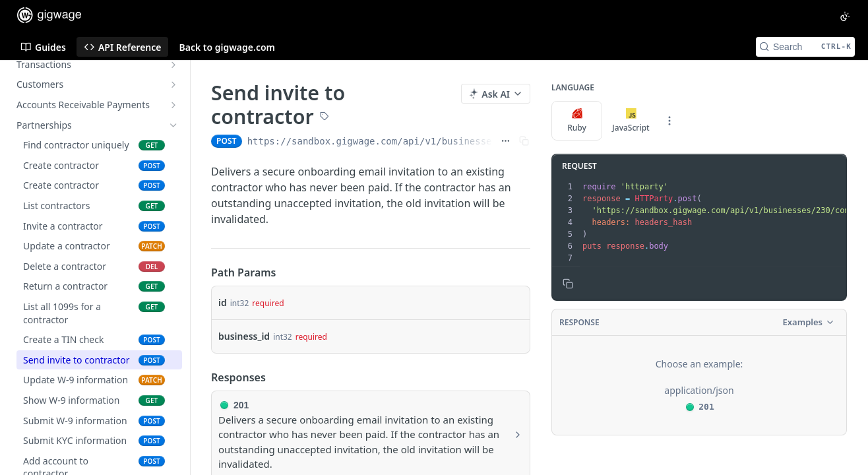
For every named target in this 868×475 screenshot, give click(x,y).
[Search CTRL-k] (805, 47)
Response (579, 322)
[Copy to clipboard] (568, 284)
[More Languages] (669, 121)
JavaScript (631, 121)
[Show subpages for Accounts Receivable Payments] (173, 105)
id (223, 302)
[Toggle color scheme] (845, 16)
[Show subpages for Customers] (173, 84)
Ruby (577, 121)
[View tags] (325, 117)
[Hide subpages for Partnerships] (173, 125)
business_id (244, 336)
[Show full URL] (506, 141)
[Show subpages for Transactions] (173, 65)
